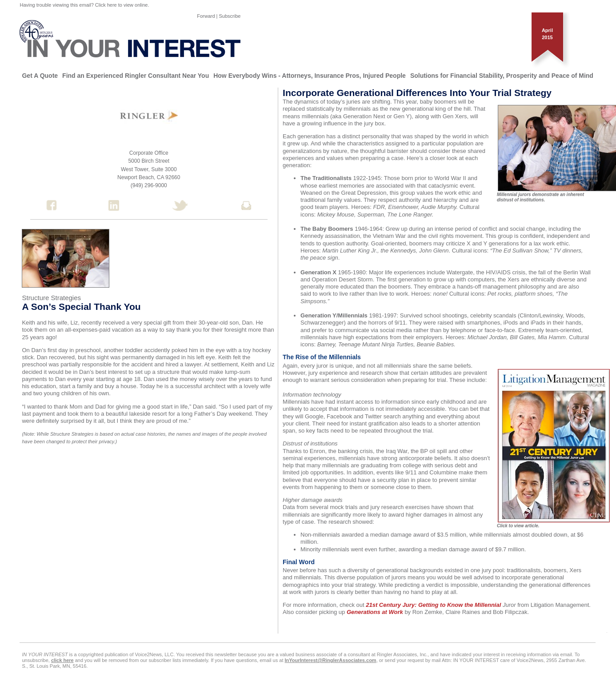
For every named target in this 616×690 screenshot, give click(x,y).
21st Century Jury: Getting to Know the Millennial (433, 605)
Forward (206, 16)
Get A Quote (40, 76)
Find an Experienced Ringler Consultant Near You (136, 76)
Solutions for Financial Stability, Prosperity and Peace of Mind (502, 76)
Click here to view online (122, 5)
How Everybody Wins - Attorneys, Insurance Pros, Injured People (310, 76)
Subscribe (230, 16)
